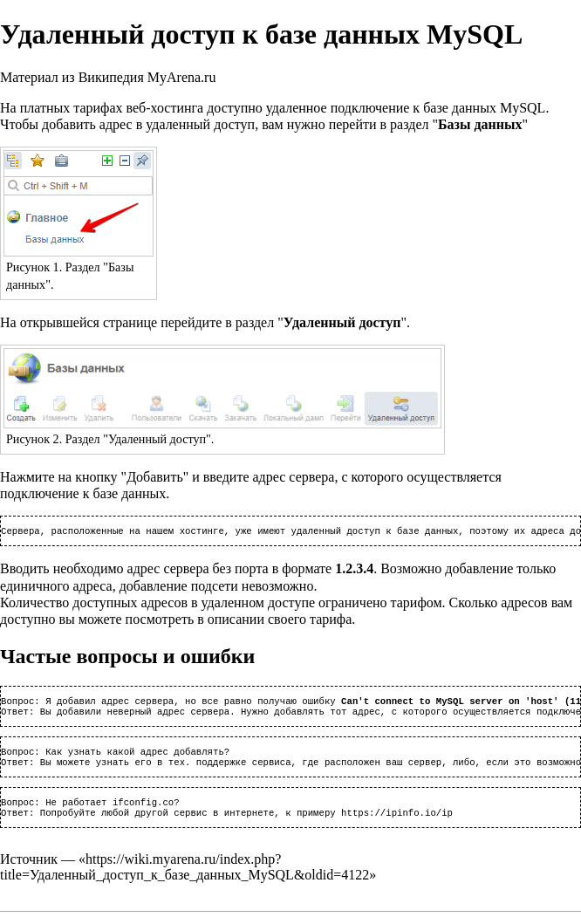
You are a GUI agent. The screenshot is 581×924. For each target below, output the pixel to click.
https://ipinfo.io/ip (397, 825)
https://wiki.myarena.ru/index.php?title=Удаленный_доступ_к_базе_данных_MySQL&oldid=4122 (185, 879)
